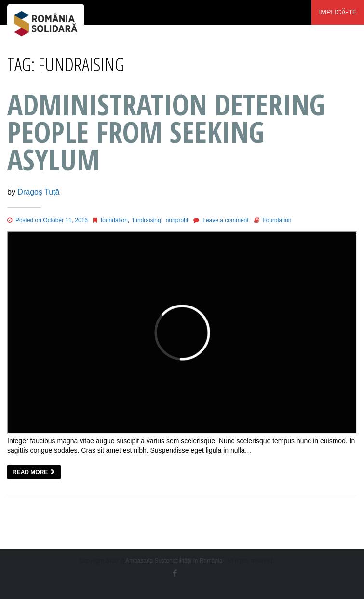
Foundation (277, 220)
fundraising (147, 220)
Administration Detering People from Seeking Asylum (166, 132)
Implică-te (338, 12)
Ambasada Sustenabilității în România (174, 561)
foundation (114, 220)
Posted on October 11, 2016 (47, 220)
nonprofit (177, 220)
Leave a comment (225, 220)
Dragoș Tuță (38, 192)
